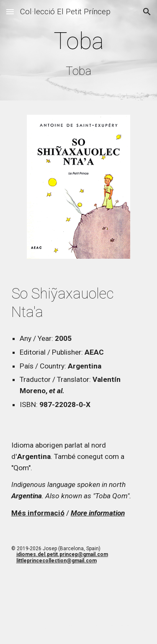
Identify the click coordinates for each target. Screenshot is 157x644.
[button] (10, 12)
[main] (79, 52)
